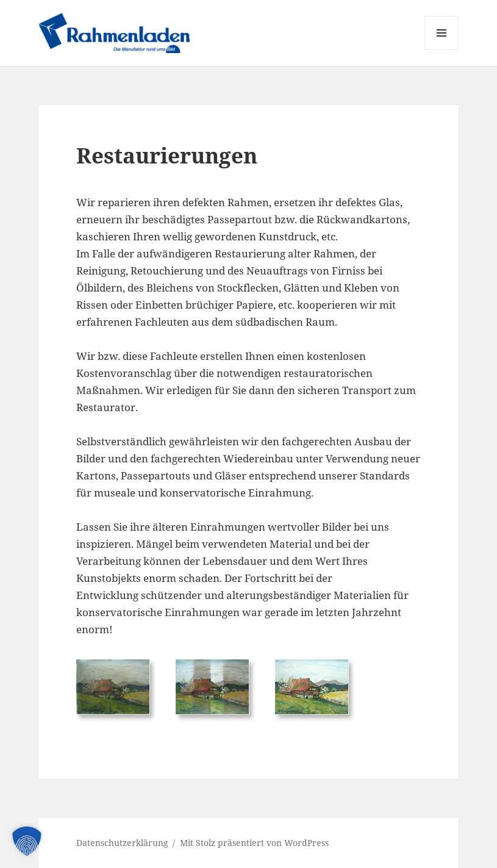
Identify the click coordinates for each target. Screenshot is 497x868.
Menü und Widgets (442, 50)
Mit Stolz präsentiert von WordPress (254, 843)
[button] (27, 841)
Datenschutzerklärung (122, 843)
